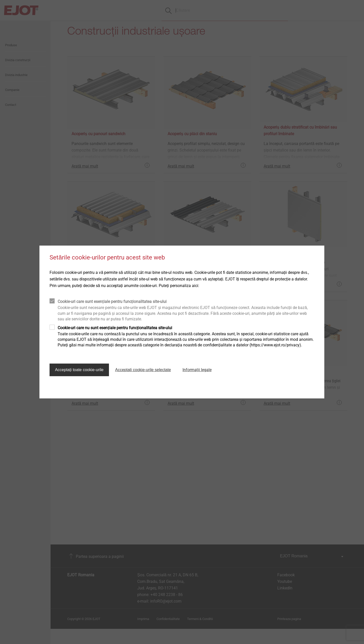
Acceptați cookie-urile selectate (143, 370)
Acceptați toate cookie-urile (79, 370)
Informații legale (197, 370)
